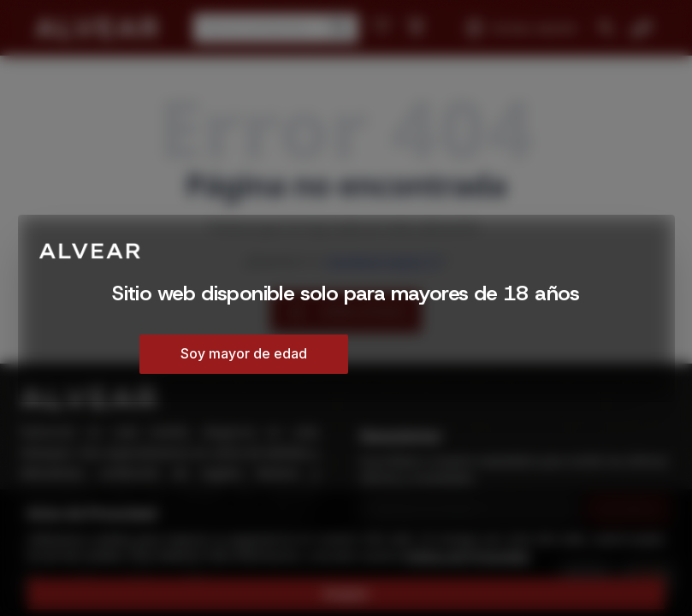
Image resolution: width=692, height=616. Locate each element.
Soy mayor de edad (244, 353)
